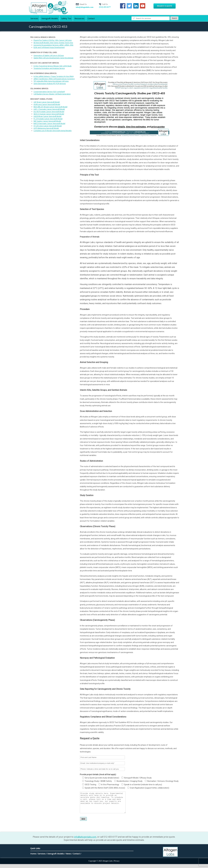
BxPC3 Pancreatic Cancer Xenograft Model (49, 123)
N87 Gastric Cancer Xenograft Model (47, 121)
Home (33, 858)
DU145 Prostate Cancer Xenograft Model (49, 112)
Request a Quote (165, 6)
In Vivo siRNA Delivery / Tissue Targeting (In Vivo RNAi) (54, 76)
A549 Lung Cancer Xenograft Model (47, 104)
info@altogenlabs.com (85, 7)
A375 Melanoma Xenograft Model (46, 128)
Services (34, 18)
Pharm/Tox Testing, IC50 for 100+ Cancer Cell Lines (53, 40)
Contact (91, 18)
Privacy (117, 865)
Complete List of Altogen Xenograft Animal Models (53, 131)
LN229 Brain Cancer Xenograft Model (47, 116)
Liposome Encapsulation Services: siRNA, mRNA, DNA (53, 45)
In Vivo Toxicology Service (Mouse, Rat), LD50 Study (53, 66)
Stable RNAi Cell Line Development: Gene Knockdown (53, 58)
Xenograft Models (50, 18)
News (68, 858)
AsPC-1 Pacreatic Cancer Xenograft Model (49, 109)
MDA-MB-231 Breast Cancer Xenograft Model (50, 107)
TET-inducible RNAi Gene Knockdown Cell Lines (51, 81)
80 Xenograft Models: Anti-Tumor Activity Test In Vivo (53, 43)
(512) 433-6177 (105, 7)
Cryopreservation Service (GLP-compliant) (49, 92)
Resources (79, 18)
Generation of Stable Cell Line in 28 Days (49, 55)
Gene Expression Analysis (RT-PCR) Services (50, 84)
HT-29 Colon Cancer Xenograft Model (48, 126)
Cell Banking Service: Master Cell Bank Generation (52, 94)
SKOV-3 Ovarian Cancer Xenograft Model (49, 114)
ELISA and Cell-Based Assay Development (49, 47)
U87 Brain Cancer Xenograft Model (47, 102)
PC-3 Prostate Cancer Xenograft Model (48, 119)
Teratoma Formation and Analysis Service (49, 68)
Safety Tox (66, 18)
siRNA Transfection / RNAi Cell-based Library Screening (54, 79)
